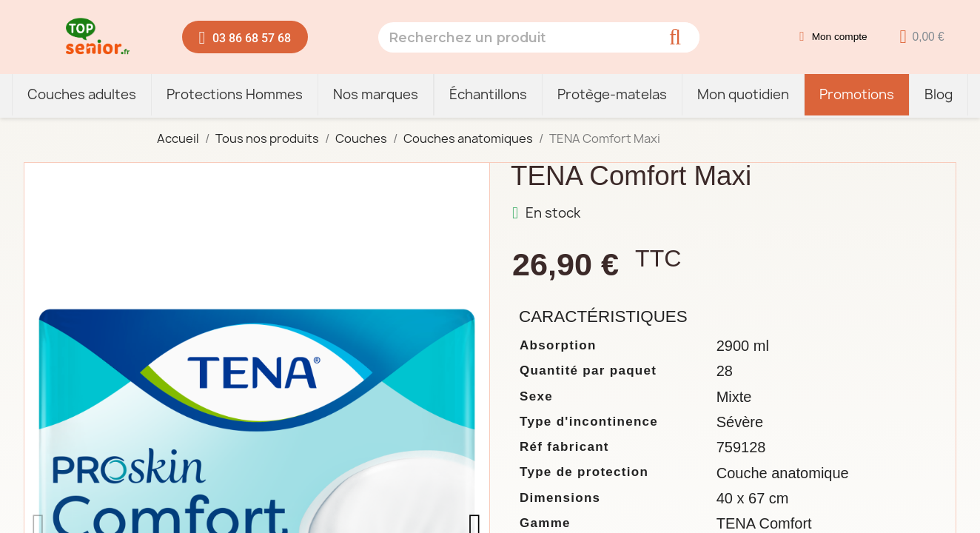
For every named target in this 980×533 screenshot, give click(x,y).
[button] (245, 37)
